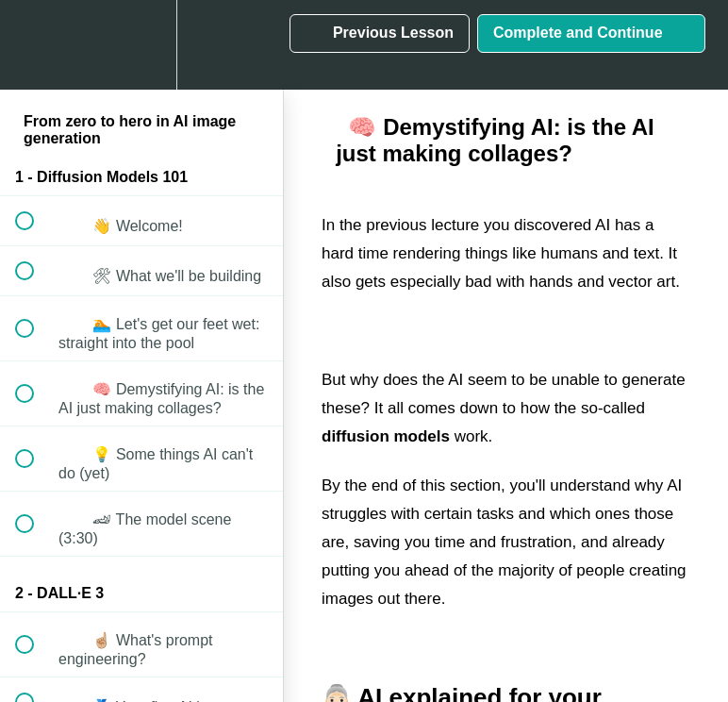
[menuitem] (141, 45)
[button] (35, 45)
